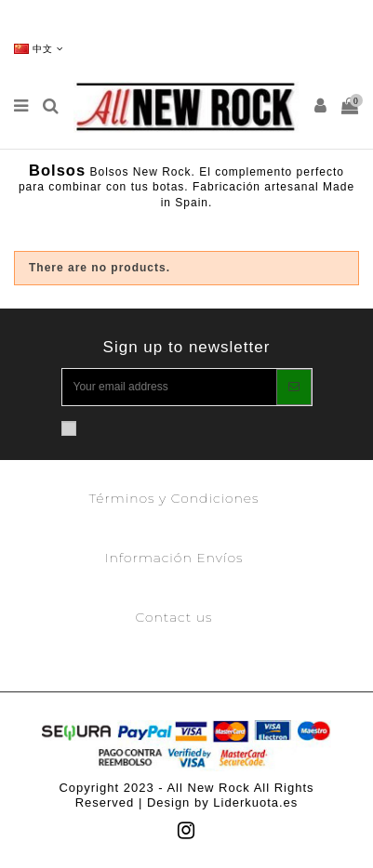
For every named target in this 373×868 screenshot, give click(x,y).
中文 (39, 49)
